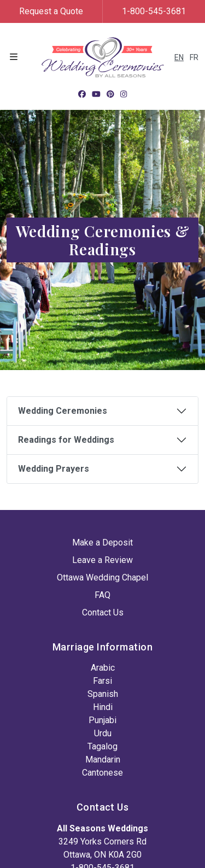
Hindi (103, 707)
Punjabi (102, 720)
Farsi (102, 681)
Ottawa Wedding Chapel (102, 577)
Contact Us (103, 612)
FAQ (102, 595)
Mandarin (103, 759)
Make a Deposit (102, 542)
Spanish (103, 694)
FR (194, 57)
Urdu (103, 733)
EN (179, 57)
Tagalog (102, 746)
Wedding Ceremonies (63, 411)
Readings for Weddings (66, 440)
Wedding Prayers (54, 469)
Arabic (103, 668)
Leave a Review (102, 560)
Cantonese (102, 773)
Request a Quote (51, 11)
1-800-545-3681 (154, 11)
